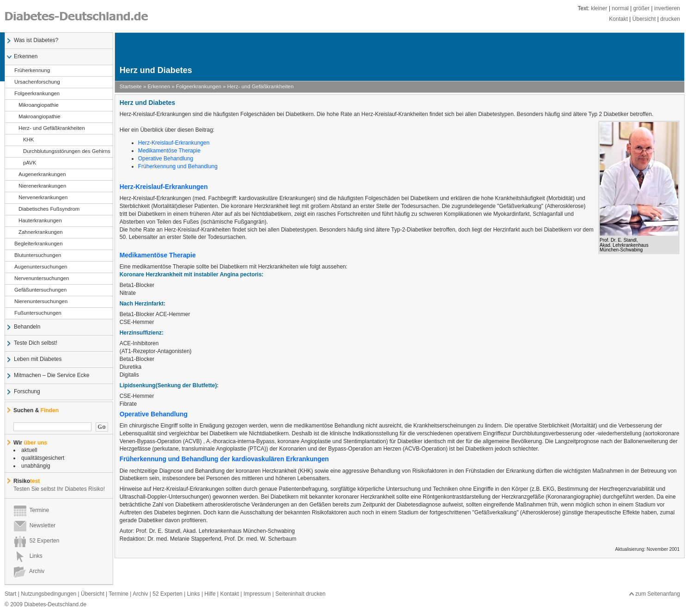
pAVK (25, 163)
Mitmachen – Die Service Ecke (51, 376)
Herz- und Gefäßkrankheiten (49, 128)
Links (28, 556)
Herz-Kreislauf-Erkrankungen (174, 143)
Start (10, 594)
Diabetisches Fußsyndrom (47, 209)
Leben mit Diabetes (37, 360)
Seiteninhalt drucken (301, 594)
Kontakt (618, 19)
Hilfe (210, 594)
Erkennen (25, 57)
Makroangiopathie (37, 117)
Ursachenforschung (37, 82)
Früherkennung (32, 71)
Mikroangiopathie (36, 105)
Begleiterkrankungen (38, 244)
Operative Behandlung (166, 159)
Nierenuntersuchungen (41, 302)
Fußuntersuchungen (38, 313)
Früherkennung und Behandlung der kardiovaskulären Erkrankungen (224, 459)
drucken (670, 19)
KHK (24, 140)
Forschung (27, 392)
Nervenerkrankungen (41, 198)
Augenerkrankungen (40, 175)
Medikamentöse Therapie (169, 151)
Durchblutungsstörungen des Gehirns (62, 152)
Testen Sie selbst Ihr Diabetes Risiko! (59, 489)
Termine (31, 510)
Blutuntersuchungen (37, 256)
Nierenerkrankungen (40, 186)
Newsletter (34, 525)
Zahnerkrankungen (38, 232)
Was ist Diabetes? (36, 41)
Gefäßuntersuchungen (40, 290)
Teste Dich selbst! (35, 343)
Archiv (29, 571)
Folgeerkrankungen (37, 94)
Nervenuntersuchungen (41, 279)
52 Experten (36, 541)
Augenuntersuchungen (41, 267)
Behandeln (27, 327)
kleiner (599, 8)
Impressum (257, 594)
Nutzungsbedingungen (49, 594)
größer (641, 8)
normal (620, 8)
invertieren (667, 8)
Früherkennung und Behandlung (179, 166)
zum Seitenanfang (658, 594)
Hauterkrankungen (38, 221)
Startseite (131, 86)
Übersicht (644, 19)
